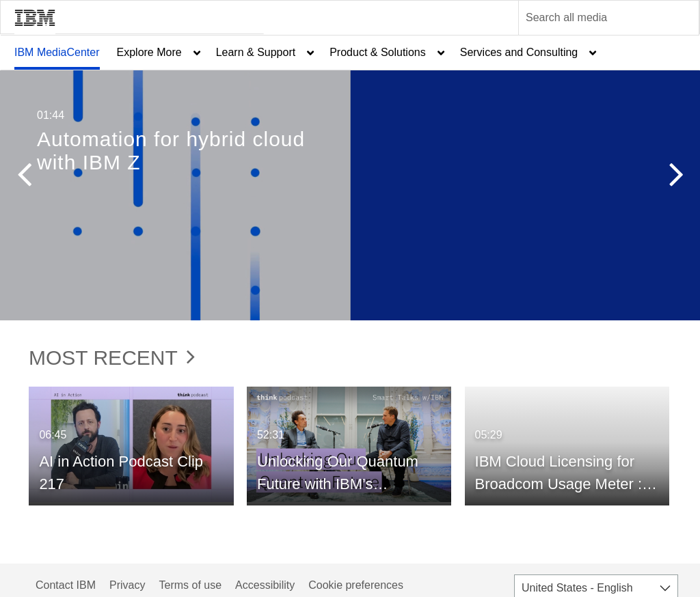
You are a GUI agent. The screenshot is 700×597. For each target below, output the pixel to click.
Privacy (127, 585)
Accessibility (265, 585)
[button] (24, 178)
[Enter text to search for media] (594, 18)
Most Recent (112, 358)
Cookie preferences (356, 585)
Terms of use (190, 585)
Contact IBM (66, 585)
